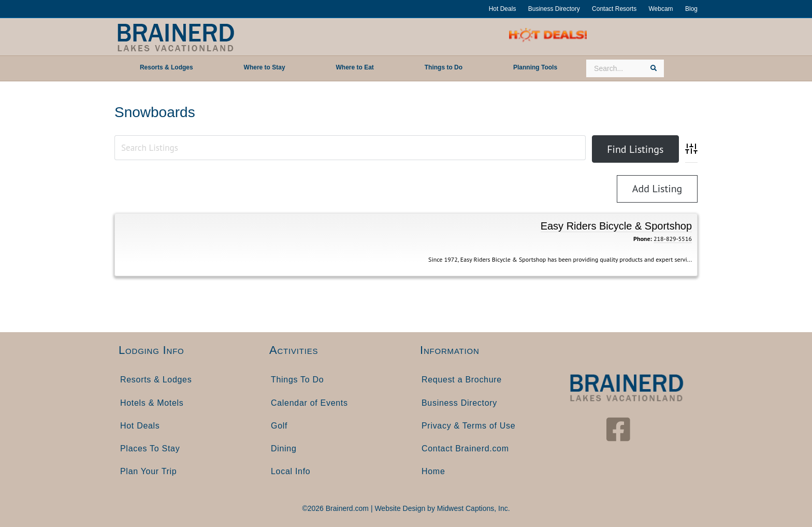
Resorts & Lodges (156, 380)
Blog (691, 9)
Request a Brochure (462, 380)
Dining (284, 448)
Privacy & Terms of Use (468, 426)
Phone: (643, 239)
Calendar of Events (309, 403)
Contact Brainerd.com (465, 448)
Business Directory (554, 9)
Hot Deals (503, 9)
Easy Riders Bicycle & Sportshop (616, 226)
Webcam (661, 9)
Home (433, 471)
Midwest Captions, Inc (473, 508)
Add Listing (657, 189)
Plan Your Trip (148, 471)
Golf (279, 426)
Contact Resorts (614, 9)
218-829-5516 (673, 239)
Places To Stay (150, 448)
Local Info (291, 471)
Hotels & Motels (152, 403)
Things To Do (297, 380)
